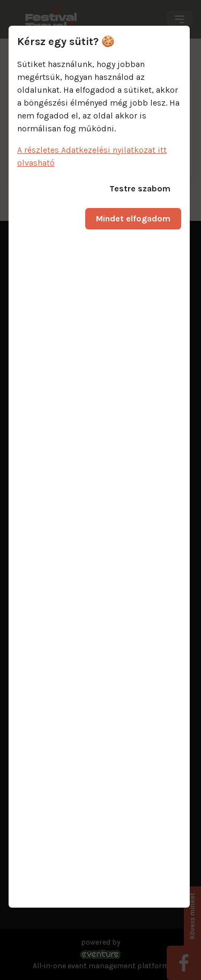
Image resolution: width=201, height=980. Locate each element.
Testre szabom (140, 188)
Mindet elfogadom (133, 218)
